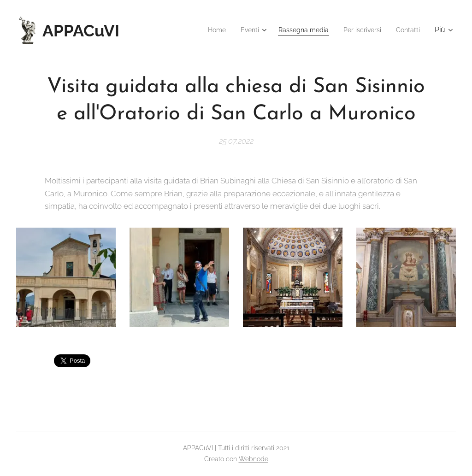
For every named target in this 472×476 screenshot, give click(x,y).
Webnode (254, 459)
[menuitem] (202, 30)
